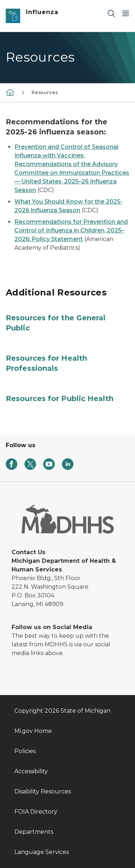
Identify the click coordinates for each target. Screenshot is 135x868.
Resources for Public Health (60, 399)
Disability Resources (43, 791)
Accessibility (31, 771)
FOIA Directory (36, 812)
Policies (25, 751)
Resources (45, 92)
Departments (34, 832)
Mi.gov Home (33, 731)
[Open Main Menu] (126, 13)
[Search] (111, 13)
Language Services (42, 852)
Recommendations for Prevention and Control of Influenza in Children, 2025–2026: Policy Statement (71, 230)
